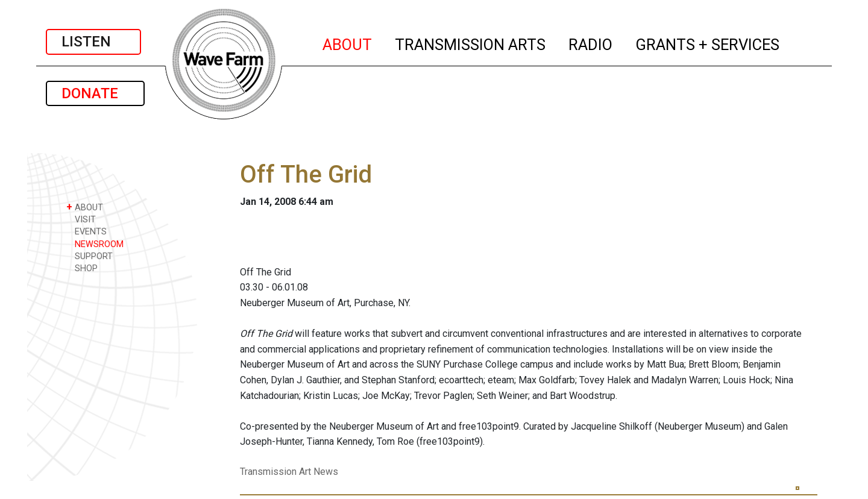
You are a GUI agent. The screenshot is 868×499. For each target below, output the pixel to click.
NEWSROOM (95, 244)
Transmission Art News (289, 472)
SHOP (82, 268)
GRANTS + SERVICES (708, 43)
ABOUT (348, 43)
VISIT (81, 219)
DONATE (95, 93)
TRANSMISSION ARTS (471, 43)
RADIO (591, 43)
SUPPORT (90, 256)
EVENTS (86, 231)
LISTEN (93, 42)
